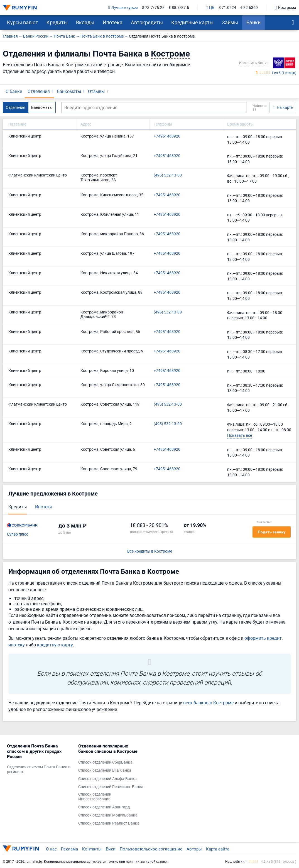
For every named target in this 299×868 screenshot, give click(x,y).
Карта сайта (218, 849)
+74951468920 (167, 136)
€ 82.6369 (249, 8)
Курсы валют (23, 22)
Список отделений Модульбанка (108, 815)
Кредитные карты (192, 22)
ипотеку (17, 645)
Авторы (194, 849)
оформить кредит (263, 638)
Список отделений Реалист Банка (109, 823)
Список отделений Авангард (104, 807)
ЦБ (210, 8)
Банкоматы (69, 91)
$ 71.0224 (227, 8)
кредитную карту (55, 645)
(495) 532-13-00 (168, 175)
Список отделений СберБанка (105, 762)
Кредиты (57, 22)
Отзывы (96, 91)
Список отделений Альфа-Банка (107, 779)
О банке (14, 91)
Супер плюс (18, 534)
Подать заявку (272, 532)
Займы (230, 22)
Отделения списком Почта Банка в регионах (39, 769)
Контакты (92, 849)
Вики (111, 849)
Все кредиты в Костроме (150, 551)
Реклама (69, 849)
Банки (253, 22)
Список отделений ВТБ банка (105, 770)
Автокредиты (147, 22)
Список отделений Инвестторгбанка (95, 797)
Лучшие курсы (123, 8)
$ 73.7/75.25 (153, 8)
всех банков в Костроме (208, 703)
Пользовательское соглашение (151, 849)
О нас (51, 849)
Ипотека (113, 22)
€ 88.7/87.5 (179, 8)
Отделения (39, 91)
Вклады (85, 22)
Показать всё (240, 435)
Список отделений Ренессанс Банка (111, 787)
